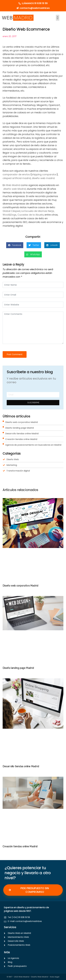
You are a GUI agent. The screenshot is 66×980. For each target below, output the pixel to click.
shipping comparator (44, 174)
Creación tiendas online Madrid (20, 846)
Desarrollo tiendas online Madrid (21, 766)
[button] (58, 18)
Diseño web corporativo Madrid (20, 586)
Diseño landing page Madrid (18, 668)
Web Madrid (13, 185)
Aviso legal (55, 977)
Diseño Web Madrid (40, 977)
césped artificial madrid (17, 178)
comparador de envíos (16, 174)
